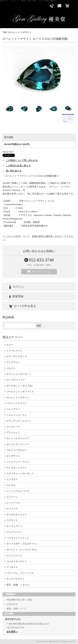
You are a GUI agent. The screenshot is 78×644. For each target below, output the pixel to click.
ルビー (10, 345)
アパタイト (12, 567)
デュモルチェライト (17, 515)
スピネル (11, 485)
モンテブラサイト (16, 579)
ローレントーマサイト (20, 32)
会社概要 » (12, 632)
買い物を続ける (14, 171)
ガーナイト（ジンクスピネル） (22, 550)
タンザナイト (13, 456)
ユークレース (13, 427)
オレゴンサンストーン (18, 444)
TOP (5, 32)
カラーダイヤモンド (17, 356)
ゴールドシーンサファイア (20, 392)
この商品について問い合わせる (22, 160)
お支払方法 (12, 604)
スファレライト (14, 351)
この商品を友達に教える (18, 166)
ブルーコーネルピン (17, 450)
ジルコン (11, 368)
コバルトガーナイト (17, 561)
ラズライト (12, 520)
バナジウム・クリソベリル (20, 573)
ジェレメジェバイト (17, 415)
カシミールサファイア (18, 438)
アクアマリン (13, 362)
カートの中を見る (22, 306)
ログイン (17, 287)
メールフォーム (39, 271)
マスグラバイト (14, 532)
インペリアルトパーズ (18, 491)
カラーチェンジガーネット (20, 474)
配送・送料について (17, 609)
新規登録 (16, 296)
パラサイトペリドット (18, 538)
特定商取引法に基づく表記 (20, 600)
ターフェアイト (14, 526)
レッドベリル (13, 503)
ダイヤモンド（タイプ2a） (20, 386)
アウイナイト (13, 433)
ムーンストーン (14, 556)
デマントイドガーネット (19, 374)
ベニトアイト (13, 409)
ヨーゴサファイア (16, 380)
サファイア (12, 509)
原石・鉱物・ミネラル (18, 585)
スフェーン (12, 497)
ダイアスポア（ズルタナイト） (22, 544)
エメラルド (12, 479)
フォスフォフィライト (18, 462)
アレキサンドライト (17, 468)
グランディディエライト (19, 421)
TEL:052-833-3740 (15, 628)
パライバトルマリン (17, 403)
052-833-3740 (39, 260)
